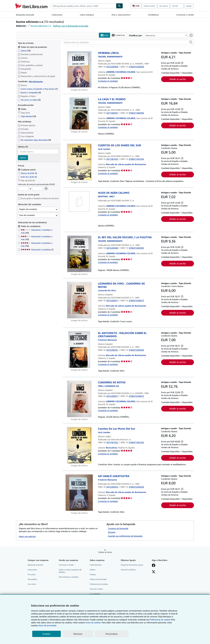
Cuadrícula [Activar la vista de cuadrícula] (118, 35)
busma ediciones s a (41, 26)
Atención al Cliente (128, 570)
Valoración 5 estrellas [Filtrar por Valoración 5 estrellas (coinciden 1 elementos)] (37, 250)
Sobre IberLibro (96, 565)
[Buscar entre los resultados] (128, 42)
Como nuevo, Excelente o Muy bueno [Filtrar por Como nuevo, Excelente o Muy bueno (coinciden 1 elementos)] (38, 89)
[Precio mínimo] (23, 189)
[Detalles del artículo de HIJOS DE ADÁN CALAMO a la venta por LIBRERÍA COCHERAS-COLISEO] (79, 202)
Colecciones (57, 15)
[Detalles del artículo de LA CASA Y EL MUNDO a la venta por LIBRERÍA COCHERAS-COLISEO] (79, 114)
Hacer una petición (27, 536)
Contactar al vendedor (108, 81)
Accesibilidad (95, 594)
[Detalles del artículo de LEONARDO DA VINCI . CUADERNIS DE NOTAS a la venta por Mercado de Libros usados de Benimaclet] (79, 300)
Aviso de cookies (96, 589)
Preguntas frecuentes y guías (132, 565)
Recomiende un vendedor (69, 577)
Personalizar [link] (112, 634)
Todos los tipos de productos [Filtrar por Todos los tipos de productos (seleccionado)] (33, 47)
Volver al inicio (105, 552)
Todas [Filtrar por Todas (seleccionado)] (22, 109)
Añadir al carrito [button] (178, 79)
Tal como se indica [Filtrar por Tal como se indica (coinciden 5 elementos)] (29, 100)
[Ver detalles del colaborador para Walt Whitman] (106, 196)
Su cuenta (164, 6)
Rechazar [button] (78, 634)
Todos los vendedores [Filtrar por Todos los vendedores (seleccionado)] (31, 226)
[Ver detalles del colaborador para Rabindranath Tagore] (110, 103)
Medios (93, 570)
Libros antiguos (87, 15)
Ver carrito (32, 584)
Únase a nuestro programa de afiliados (70, 571)
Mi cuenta (32, 575)
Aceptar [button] (47, 634)
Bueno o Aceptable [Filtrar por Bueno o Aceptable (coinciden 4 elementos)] (29, 93)
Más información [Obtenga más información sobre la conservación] (36, 82)
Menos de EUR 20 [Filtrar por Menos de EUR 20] (28, 173)
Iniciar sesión (149, 6)
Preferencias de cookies (160, 620)
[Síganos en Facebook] (154, 566)
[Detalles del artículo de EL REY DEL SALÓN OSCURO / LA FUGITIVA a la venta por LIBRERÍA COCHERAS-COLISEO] (79, 254)
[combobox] (84, 6)
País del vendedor (27, 215)
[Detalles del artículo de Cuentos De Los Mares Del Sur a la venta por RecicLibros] (79, 445)
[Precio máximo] (37, 189)
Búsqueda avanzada (25, 15)
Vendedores (153, 15)
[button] (191, 42)
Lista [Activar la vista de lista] (104, 35)
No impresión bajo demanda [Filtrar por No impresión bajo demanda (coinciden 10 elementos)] (34, 140)
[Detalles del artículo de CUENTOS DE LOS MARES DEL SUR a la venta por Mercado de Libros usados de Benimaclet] (79, 162)
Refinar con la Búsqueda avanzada (71, 26)
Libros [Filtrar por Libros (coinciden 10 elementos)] (24, 51)
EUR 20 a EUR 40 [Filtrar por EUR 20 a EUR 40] (28, 177)
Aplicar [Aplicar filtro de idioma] (23, 158)
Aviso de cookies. (93, 622)
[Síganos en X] (154, 572)
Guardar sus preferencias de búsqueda (125, 536)
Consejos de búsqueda (118, 528)
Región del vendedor (28, 209)
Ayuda (189, 6)
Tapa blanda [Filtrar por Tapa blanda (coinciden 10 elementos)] (27, 116)
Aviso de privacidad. (48, 625)
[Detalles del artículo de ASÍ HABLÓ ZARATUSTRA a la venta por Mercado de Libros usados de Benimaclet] (79, 493)
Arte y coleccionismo (121, 15)
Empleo (93, 575)
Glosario (112, 532)
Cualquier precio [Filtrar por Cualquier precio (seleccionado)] (27, 170)
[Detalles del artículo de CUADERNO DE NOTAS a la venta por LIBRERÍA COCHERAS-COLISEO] (79, 399)
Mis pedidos (32, 579)
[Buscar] (119, 6)
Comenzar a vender (185, 15)
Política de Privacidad (98, 579)
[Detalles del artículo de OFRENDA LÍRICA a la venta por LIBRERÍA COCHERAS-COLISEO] (79, 70)
